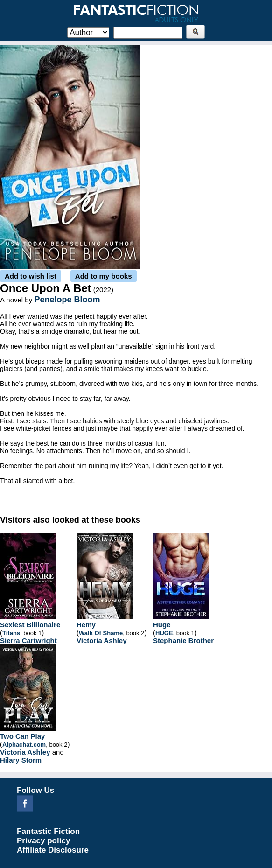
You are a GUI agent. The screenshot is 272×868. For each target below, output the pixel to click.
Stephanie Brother (183, 640)
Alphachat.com (24, 745)
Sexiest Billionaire (30, 625)
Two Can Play (22, 736)
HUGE (164, 633)
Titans (11, 633)
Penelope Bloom (67, 300)
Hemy (86, 625)
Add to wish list (31, 276)
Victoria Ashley (102, 640)
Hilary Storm (21, 760)
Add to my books (104, 276)
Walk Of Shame (101, 633)
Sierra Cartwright (28, 640)
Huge (162, 625)
